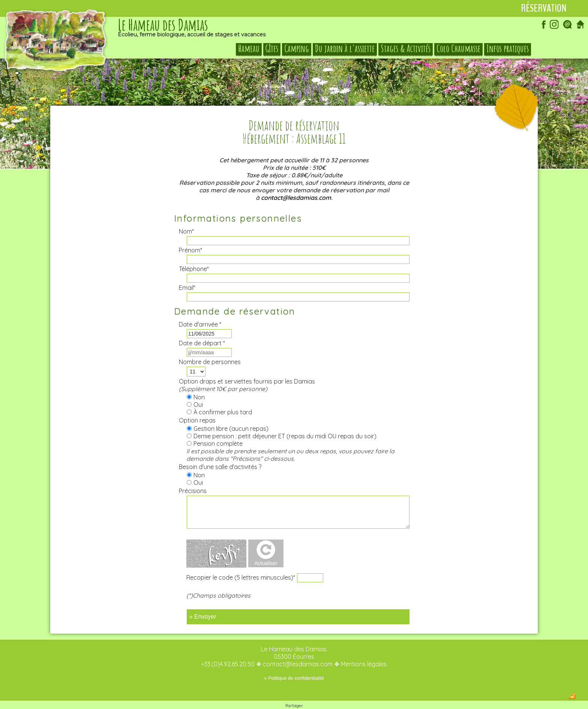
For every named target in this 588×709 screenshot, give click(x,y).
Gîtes (272, 49)
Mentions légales (364, 649)
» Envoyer (203, 602)
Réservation (544, 8)
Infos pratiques (508, 49)
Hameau (249, 49)
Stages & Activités (406, 49)
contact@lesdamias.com (296, 183)
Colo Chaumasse (458, 49)
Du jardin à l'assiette (345, 49)
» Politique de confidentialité (294, 663)
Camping (297, 49)
